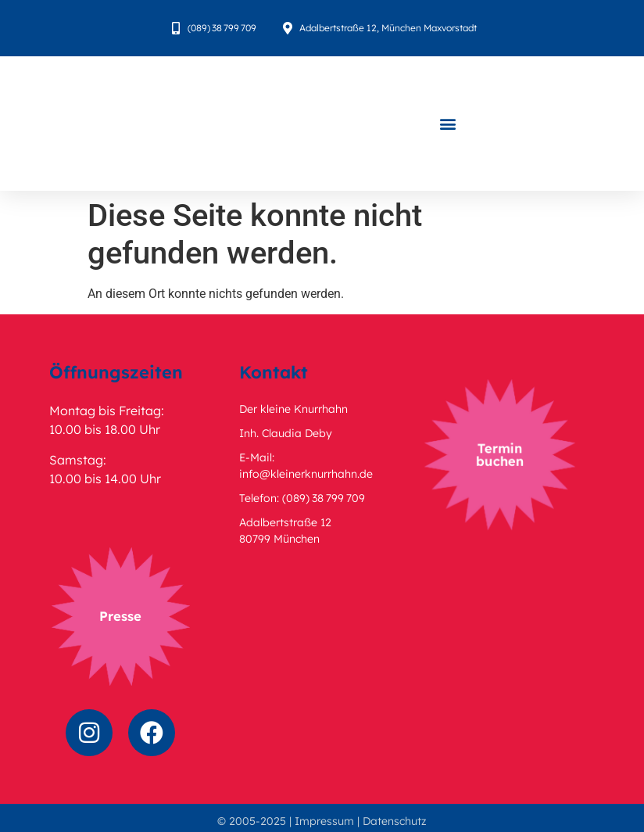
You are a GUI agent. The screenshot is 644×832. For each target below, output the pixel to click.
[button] (448, 124)
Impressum (324, 820)
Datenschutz (395, 820)
